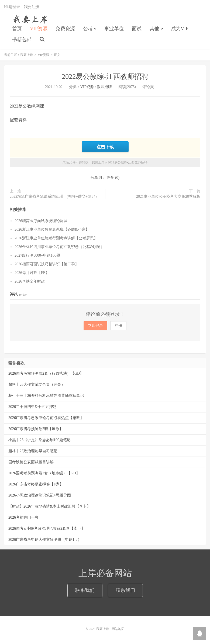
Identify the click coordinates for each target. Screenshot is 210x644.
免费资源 (65, 29)
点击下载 (105, 147)
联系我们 (85, 590)
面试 (137, 29)
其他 (154, 29)
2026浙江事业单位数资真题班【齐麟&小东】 (52, 229)
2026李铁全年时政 (30, 281)
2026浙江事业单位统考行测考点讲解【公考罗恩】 (56, 238)
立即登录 (95, 326)
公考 (88, 29)
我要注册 (32, 7)
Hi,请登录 (12, 7)
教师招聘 (104, 87)
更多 (110, 178)
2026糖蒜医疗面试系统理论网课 (41, 221)
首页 (17, 29)
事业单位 (114, 29)
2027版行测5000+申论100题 (37, 255)
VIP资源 (39, 29)
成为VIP (180, 29)
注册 (118, 326)
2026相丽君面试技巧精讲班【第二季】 (47, 264)
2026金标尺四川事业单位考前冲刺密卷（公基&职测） (59, 247)
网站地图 (118, 629)
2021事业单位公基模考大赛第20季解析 (168, 197)
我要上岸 (29, 19)
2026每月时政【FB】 (32, 273)
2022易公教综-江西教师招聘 (105, 77)
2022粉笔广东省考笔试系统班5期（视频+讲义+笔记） (54, 197)
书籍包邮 (22, 39)
